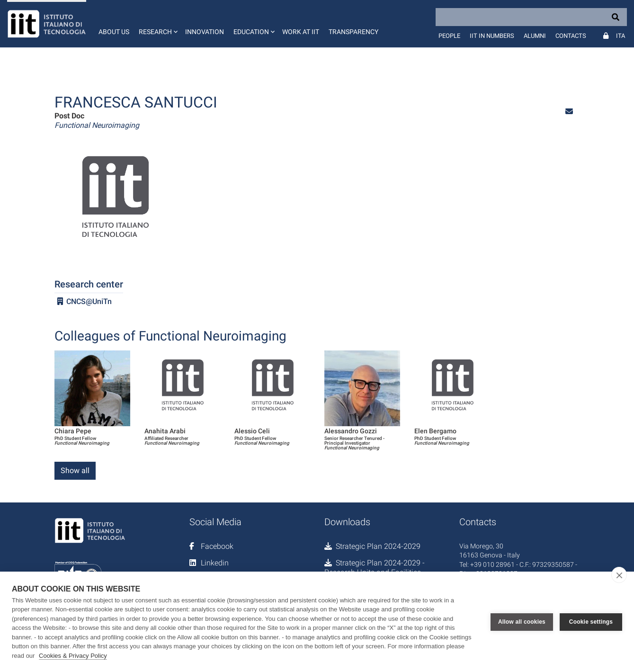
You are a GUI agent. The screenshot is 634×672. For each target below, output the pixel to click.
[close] (619, 575)
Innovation (205, 32)
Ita (621, 36)
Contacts (571, 36)
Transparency (353, 32)
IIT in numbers (492, 36)
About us (114, 32)
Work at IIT (301, 32)
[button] (157, 24)
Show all (75, 470)
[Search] (531, 17)
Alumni (535, 36)
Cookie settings (591, 622)
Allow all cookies (522, 622)
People (449, 36)
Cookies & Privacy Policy (73, 656)
